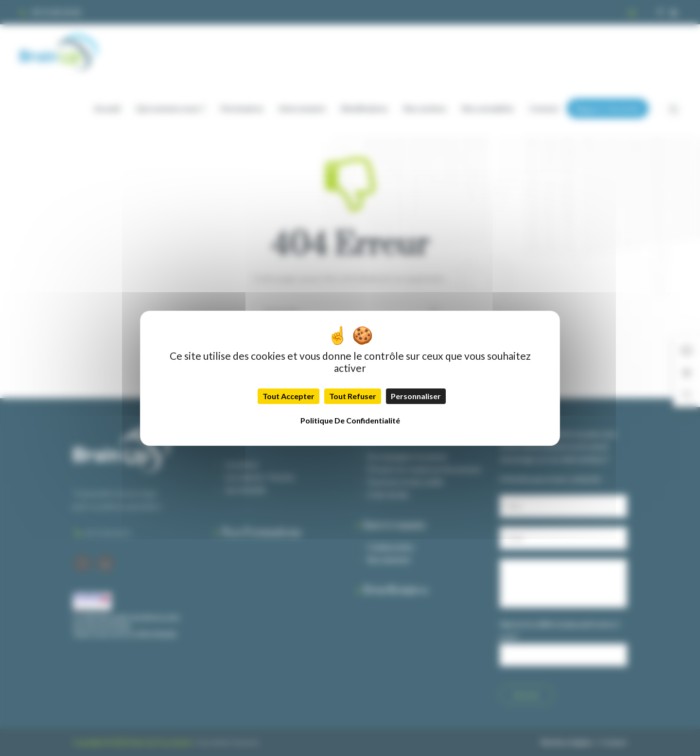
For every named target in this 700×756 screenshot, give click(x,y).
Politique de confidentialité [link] (350, 420)
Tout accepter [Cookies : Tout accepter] (289, 396)
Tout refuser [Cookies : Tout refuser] (353, 396)
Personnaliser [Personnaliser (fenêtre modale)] (416, 396)
